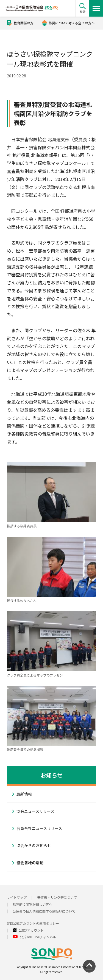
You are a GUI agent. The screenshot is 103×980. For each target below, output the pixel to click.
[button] (83, 8)
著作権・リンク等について (57, 897)
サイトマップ (17, 897)
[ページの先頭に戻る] (89, 966)
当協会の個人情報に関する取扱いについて (44, 911)
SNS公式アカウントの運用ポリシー (33, 923)
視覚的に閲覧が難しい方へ (32, 904)
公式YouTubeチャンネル (38, 937)
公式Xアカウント (31, 930)
